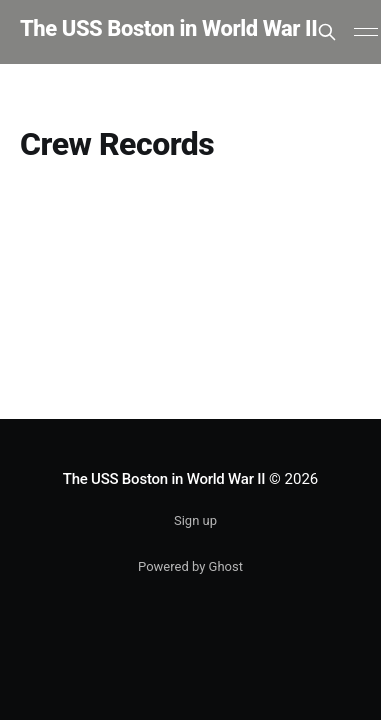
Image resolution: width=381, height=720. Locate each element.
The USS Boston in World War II (168, 29)
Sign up (195, 520)
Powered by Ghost (190, 566)
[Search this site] (327, 32)
